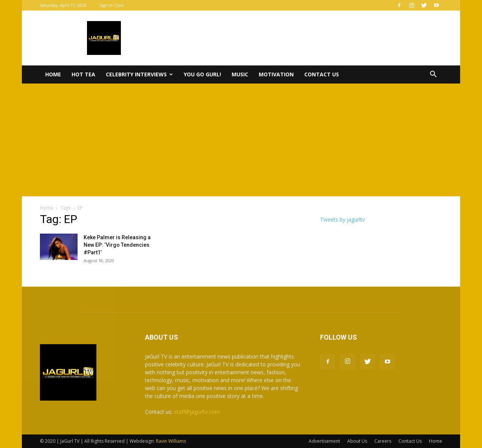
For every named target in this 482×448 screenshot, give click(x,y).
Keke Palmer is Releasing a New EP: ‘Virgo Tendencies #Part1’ (117, 245)
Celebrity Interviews (139, 74)
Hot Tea (83, 74)
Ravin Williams (172, 441)
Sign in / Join (112, 5)
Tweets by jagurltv (342, 219)
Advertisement (324, 441)
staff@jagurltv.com (197, 412)
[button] (433, 75)
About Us (357, 441)
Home (53, 74)
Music (240, 74)
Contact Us (322, 74)
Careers (383, 441)
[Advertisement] (241, 140)
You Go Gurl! (202, 74)
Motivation (276, 74)
